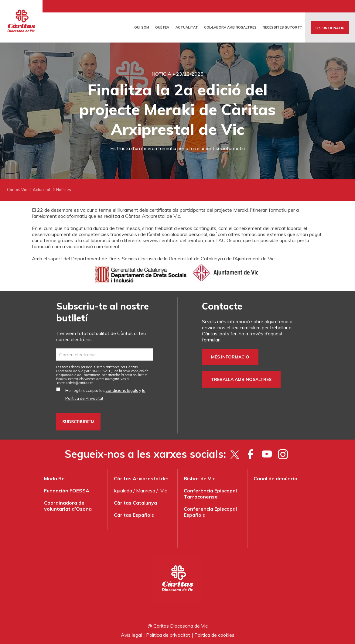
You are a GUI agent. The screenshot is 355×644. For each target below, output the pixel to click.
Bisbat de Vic (199, 478)
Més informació (230, 357)
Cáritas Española (134, 515)
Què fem (162, 27)
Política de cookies (214, 635)
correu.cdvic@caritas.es (75, 383)
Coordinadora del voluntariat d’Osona (68, 506)
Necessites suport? (282, 27)
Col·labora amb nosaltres (230, 27)
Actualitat (187, 27)
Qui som (142, 27)
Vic (164, 491)
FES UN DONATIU (330, 28)
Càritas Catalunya (135, 503)
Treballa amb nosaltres (241, 379)
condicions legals (122, 390)
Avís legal (131, 635)
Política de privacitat (168, 635)
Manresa (146, 491)
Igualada (123, 491)
